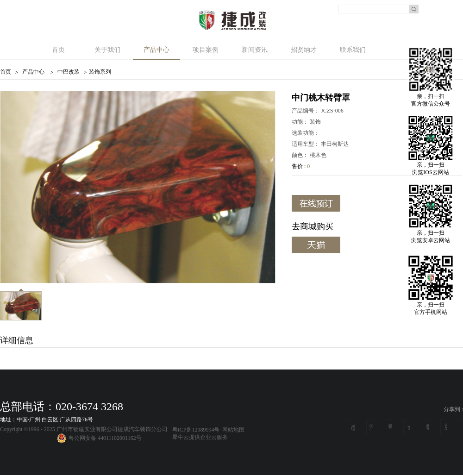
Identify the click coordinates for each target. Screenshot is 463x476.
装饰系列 (100, 72)
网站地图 (232, 430)
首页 (58, 50)
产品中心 (33, 72)
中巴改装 (69, 72)
